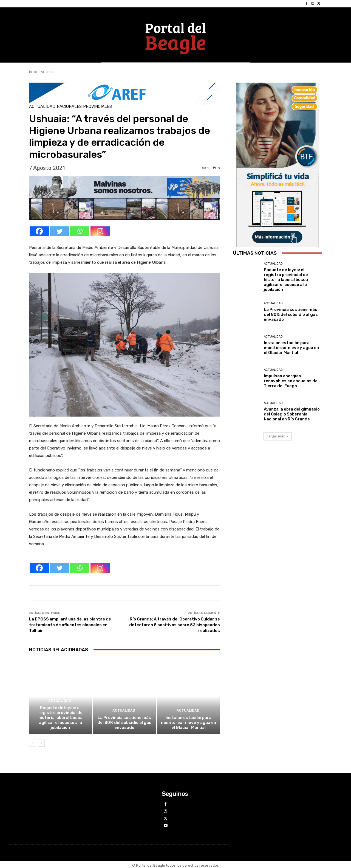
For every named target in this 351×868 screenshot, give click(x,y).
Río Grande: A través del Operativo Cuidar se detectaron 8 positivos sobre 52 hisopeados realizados (175, 625)
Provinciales (97, 107)
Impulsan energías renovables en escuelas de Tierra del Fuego (291, 381)
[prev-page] (32, 743)
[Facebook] (39, 231)
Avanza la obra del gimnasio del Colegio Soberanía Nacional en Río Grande (292, 414)
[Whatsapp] (80, 231)
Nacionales (69, 107)
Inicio (33, 72)
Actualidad (49, 72)
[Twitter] (60, 231)
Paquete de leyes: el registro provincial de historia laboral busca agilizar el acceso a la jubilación (60, 718)
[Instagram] (100, 231)
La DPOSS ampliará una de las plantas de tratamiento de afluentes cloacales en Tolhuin (70, 625)
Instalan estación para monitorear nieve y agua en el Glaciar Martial (189, 723)
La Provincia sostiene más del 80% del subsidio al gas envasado (124, 723)
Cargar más (278, 436)
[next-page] (41, 743)
